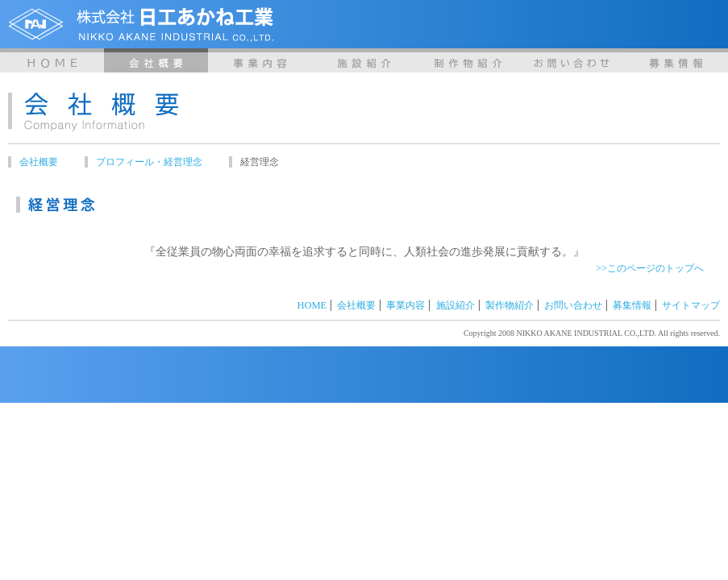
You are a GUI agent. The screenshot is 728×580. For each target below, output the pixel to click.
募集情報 (676, 60)
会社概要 (156, 60)
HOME (52, 60)
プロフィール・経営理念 (149, 162)
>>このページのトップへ (650, 268)
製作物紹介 (468, 60)
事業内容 (260, 60)
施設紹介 (364, 60)
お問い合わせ (572, 60)
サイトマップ (691, 305)
